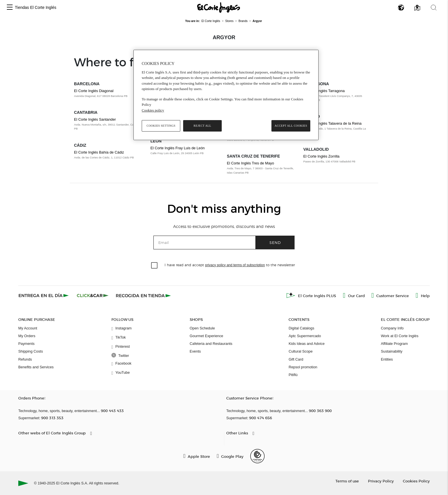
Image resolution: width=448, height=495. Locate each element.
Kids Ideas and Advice (307, 344)
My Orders (27, 336)
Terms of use (347, 481)
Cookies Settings (161, 126)
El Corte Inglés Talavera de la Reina (333, 123)
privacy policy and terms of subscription (235, 265)
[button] (10, 8)
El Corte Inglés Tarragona (324, 91)
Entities (387, 359)
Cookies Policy (416, 481)
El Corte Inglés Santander (95, 119)
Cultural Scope (301, 351)
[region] (226, 95)
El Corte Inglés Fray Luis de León (178, 148)
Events (195, 351)
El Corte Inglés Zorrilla (322, 156)
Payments (26, 344)
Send (275, 242)
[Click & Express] (44, 295)
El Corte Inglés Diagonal (94, 91)
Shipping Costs (31, 351)
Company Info (392, 328)
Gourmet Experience (206, 336)
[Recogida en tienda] (143, 295)
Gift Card (296, 359)
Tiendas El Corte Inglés (36, 7)
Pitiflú (293, 375)
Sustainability (392, 351)
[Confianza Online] (257, 456)
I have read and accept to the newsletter (230, 265)
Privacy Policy (381, 481)
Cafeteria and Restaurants (211, 344)
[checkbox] (155, 266)
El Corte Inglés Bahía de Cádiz (99, 152)
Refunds (25, 359)
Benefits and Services (36, 367)
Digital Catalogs (301, 328)
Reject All (203, 126)
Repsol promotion (303, 367)
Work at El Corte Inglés (400, 336)
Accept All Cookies (291, 126)
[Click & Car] (93, 295)
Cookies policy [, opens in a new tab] (153, 110)
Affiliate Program (394, 344)
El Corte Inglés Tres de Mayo (250, 163)
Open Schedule (202, 328)
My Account (28, 328)
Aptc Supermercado (305, 336)
